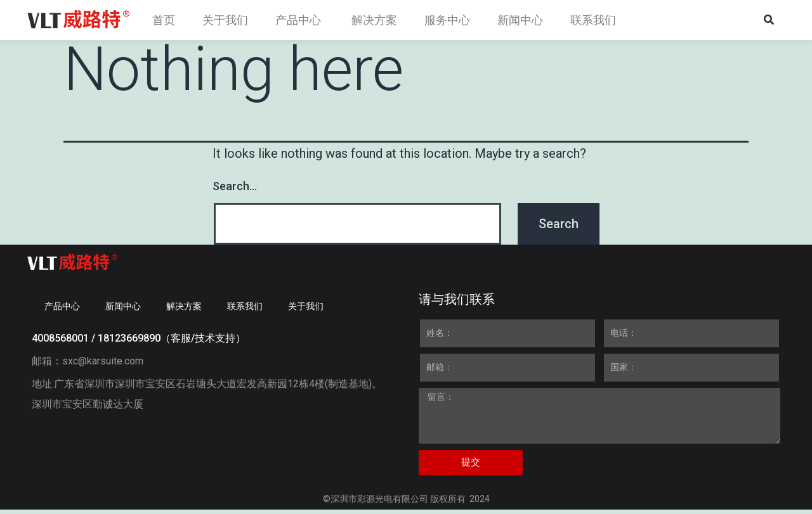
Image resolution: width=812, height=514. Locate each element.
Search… (235, 191)
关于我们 (306, 311)
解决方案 (184, 311)
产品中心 (62, 311)
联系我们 (245, 311)
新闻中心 (123, 311)
